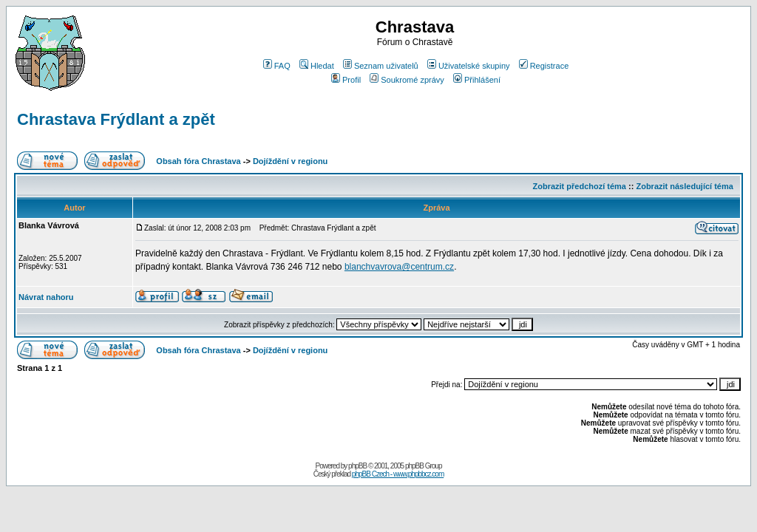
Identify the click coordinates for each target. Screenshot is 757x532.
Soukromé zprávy (407, 80)
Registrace (544, 66)
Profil (346, 80)
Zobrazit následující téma (684, 186)
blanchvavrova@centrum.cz (399, 267)
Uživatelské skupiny (469, 66)
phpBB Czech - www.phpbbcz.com (398, 474)
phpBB (357, 466)
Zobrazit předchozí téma (579, 186)
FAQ (277, 66)
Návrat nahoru (46, 297)
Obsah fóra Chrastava (198, 161)
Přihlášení (477, 80)
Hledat (317, 66)
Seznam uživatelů (381, 66)
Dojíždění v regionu (290, 161)
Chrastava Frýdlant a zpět (116, 119)
